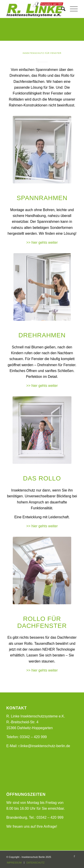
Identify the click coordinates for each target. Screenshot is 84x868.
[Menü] (72, 9)
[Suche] (61, 9)
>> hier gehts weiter (42, 242)
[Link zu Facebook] (74, 856)
